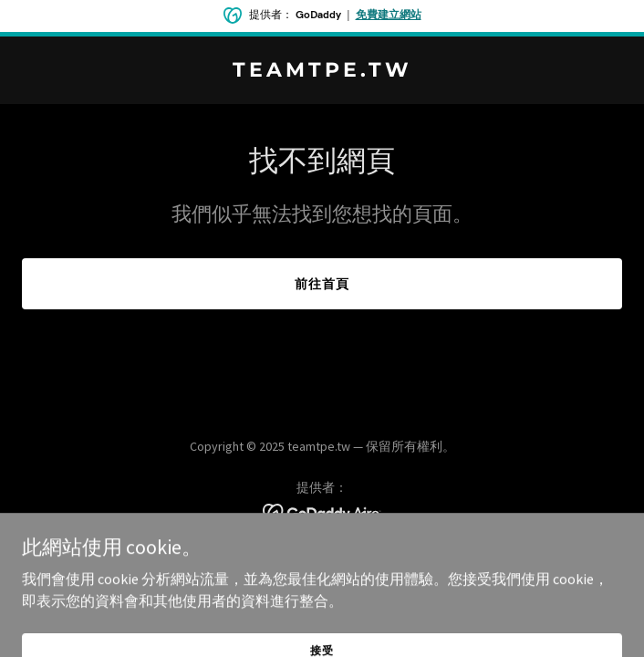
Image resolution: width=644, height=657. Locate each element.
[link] (322, 71)
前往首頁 (322, 284)
